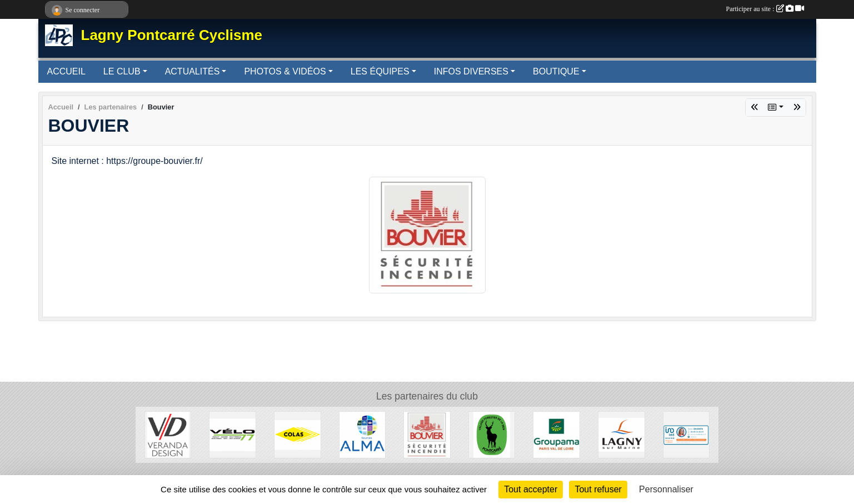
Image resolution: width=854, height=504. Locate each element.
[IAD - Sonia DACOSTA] (686, 434)
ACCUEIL (66, 71)
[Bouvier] (427, 434)
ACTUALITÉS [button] (193, 71)
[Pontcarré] (492, 434)
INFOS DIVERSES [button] (471, 71)
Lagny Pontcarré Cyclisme (172, 35)
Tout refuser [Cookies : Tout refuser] (598, 489)
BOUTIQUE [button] (556, 71)
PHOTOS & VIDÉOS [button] (285, 71)
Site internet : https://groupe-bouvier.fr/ (127, 161)
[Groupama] (556, 434)
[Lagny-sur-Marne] (621, 434)
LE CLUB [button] (122, 71)
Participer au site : (765, 9)
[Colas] (298, 434)
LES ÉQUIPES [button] (380, 71)
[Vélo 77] (233, 434)
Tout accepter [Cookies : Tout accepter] (531, 489)
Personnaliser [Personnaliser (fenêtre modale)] (666, 489)
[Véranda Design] (168, 434)
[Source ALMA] (363, 434)
